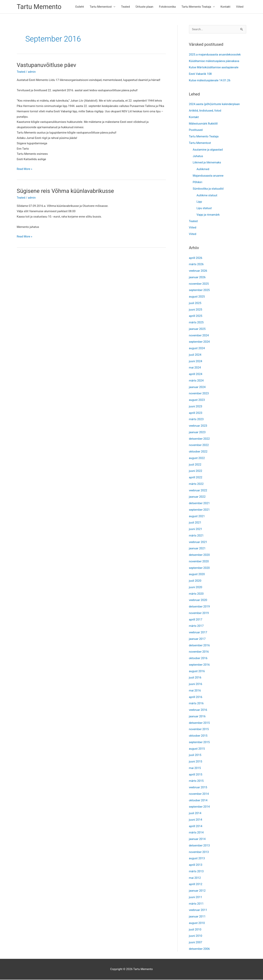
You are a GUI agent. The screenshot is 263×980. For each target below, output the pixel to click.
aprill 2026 (196, 258)
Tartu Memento (40, 7)
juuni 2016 (196, 684)
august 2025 (197, 297)
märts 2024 (196, 381)
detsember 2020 (199, 555)
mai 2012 (195, 878)
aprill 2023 (196, 413)
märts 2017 (196, 626)
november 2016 (199, 652)
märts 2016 (196, 704)
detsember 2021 (199, 504)
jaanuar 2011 (197, 917)
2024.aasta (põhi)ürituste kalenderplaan (214, 104)
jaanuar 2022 (197, 497)
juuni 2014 (196, 820)
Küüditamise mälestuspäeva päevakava (214, 61)
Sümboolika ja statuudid (208, 189)
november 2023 (199, 394)
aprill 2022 (196, 478)
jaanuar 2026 (197, 278)
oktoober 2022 (198, 452)
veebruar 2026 (198, 271)
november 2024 (199, 336)
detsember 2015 (199, 723)
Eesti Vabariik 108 (200, 74)
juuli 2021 (195, 523)
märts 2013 (196, 872)
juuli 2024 (195, 355)
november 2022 (199, 445)
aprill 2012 (196, 885)
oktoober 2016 (198, 659)
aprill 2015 (196, 775)
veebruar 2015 (198, 788)
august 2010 (197, 923)
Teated (125, 7)
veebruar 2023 (198, 426)
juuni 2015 (196, 762)
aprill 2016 (196, 697)
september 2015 (199, 743)
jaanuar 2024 (197, 387)
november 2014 (199, 794)
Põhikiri (198, 183)
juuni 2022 (196, 471)
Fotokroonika (167, 7)
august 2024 (197, 349)
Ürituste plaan (145, 7)
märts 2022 (196, 484)
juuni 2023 (196, 407)
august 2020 (197, 575)
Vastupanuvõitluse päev (47, 65)
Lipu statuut (204, 209)
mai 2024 (195, 368)
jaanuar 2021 (197, 549)
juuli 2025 (195, 303)
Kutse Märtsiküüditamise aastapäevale (214, 68)
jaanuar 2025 (197, 329)
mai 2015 (195, 768)
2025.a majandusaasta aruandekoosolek (215, 55)
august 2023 (197, 400)
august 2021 (197, 516)
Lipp (199, 202)
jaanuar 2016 (197, 717)
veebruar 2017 (198, 633)
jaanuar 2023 (197, 433)
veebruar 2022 (198, 491)
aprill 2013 (196, 865)
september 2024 (199, 342)
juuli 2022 (195, 465)
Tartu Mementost (101, 7)
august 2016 (197, 671)
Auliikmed (203, 170)
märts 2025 (196, 323)
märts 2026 (196, 265)
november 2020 (199, 562)
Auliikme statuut (207, 196)
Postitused (196, 130)
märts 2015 (196, 781)
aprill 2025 (196, 316)
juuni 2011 (196, 898)
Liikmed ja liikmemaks (207, 163)
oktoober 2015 (198, 736)
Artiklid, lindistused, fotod (205, 111)
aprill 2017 (196, 620)
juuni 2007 (196, 943)
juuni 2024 (196, 361)
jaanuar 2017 (197, 639)
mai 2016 (195, 691)
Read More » (25, 169)
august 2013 (197, 859)
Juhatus (198, 156)
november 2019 (199, 613)
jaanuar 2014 (197, 839)
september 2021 (199, 510)
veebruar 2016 (198, 710)
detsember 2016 (199, 646)
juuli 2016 (195, 678)
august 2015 (197, 749)
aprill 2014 (196, 826)
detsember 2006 (199, 949)
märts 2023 (196, 420)
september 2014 (199, 807)
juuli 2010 (195, 930)
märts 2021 (196, 536)
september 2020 (199, 568)
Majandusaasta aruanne (208, 176)
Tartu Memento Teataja (196, 7)
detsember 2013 (199, 846)
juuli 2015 (195, 755)
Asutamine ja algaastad (208, 150)
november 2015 (199, 730)
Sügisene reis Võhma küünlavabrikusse (67, 191)
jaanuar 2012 (197, 891)
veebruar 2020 (198, 600)
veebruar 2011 (198, 910)
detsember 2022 (199, 439)
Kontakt (226, 7)
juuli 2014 (195, 814)
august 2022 (197, 458)
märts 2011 (196, 904)
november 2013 (199, 852)
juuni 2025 (196, 310)
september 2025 (199, 290)
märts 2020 (196, 594)
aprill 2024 (196, 374)
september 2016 (199, 665)
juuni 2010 (196, 936)
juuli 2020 (195, 581)
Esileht (80, 7)
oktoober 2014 (198, 801)
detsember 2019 (199, 607)
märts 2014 (196, 833)
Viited (240, 7)
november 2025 (199, 284)
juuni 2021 (196, 529)
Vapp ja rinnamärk (208, 215)
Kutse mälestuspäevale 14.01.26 (210, 81)
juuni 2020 (196, 588)
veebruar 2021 (198, 542)
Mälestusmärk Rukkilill (203, 124)
